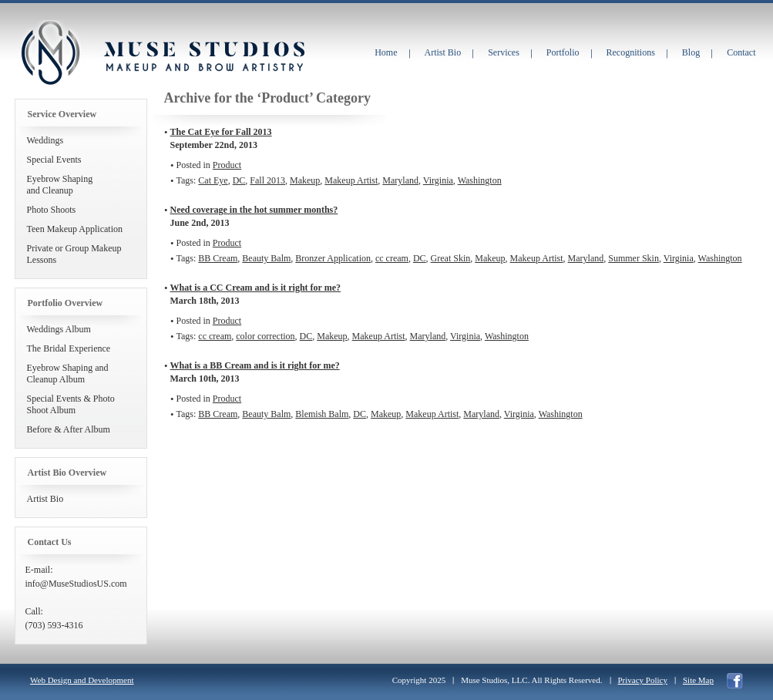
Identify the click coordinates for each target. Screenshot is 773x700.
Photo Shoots (52, 210)
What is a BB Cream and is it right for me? (255, 365)
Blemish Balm (322, 414)
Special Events (54, 160)
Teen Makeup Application (75, 229)
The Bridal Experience (69, 348)
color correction (265, 336)
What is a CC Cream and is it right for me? (256, 288)
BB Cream (218, 258)
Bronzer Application (333, 258)
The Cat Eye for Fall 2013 (221, 132)
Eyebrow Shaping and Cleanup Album (68, 374)
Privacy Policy (643, 680)
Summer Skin (634, 258)
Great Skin (451, 258)
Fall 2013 (267, 180)
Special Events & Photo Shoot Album (71, 404)
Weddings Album (59, 329)
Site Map (698, 680)
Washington (480, 180)
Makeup (305, 180)
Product (227, 165)
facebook (735, 681)
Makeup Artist (351, 180)
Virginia (438, 180)
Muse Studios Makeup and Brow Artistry (50, 53)
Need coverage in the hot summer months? (254, 210)
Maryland (400, 180)
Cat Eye (213, 180)
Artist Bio (45, 499)
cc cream (392, 258)
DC (239, 180)
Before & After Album (69, 429)
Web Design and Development (82, 680)
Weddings (45, 140)
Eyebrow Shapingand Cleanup (60, 185)
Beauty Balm (266, 258)
